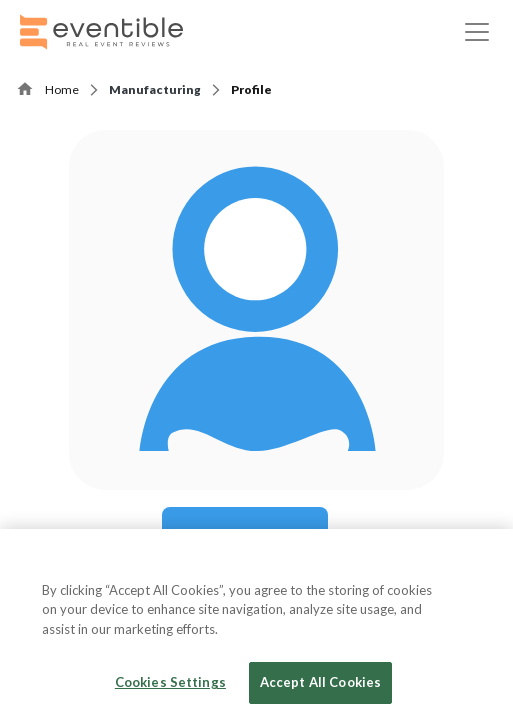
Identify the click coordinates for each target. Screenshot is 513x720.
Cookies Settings (170, 682)
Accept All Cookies (320, 682)
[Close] (481, 561)
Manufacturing (155, 89)
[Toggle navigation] (477, 32)
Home (62, 89)
